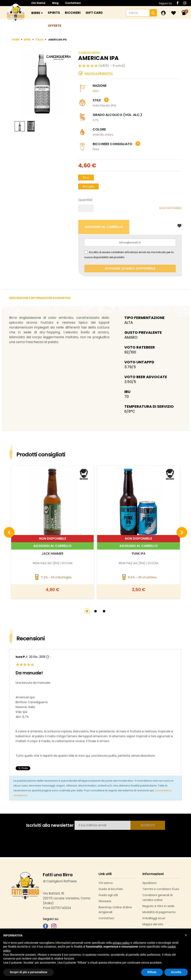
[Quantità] (86, 208)
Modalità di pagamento (159, 912)
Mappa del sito (153, 924)
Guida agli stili (108, 895)
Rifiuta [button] (152, 972)
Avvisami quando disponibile (130, 268)
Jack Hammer (53, 554)
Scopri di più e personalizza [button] (28, 972)
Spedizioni (149, 883)
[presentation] (9, 532)
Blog (55, 3)
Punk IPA (139, 554)
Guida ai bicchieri (111, 889)
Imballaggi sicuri (154, 918)
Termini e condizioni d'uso (161, 889)
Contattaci (73, 3)
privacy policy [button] (121, 943)
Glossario (105, 901)
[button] (87, 611)
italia (96, 91)
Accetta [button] (176, 972)
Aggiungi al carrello (52, 546)
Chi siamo (38, 3)
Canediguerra (89, 53)
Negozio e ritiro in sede (158, 906)
